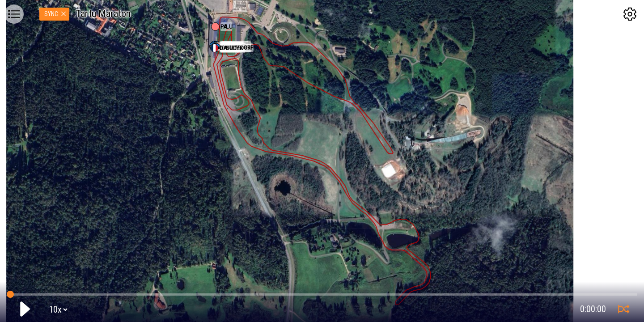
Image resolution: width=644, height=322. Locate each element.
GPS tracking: (322, 292)
